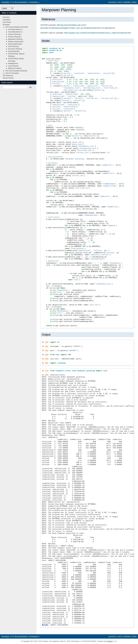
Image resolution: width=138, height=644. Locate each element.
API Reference (8, 76)
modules (127, 2)
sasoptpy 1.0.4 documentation (14, 2)
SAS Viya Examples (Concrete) (17, 27)
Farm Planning (13, 46)
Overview (6, 17)
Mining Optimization (15, 44)
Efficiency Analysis (15, 68)
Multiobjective (13, 63)
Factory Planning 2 (15, 37)
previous (112, 2)
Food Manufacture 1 (15, 29)
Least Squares (13, 66)
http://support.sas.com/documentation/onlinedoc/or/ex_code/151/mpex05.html (98, 33)
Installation (7, 20)
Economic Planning (15, 49)
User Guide (7, 22)
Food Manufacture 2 (15, 32)
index (134, 2)
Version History (8, 78)
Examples (34, 2)
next (119, 2)
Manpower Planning (15, 39)
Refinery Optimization (16, 42)
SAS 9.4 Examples (12, 73)
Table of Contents (9, 13)
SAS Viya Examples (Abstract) (16, 71)
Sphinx (110, 641)
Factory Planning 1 (15, 34)
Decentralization (14, 51)
